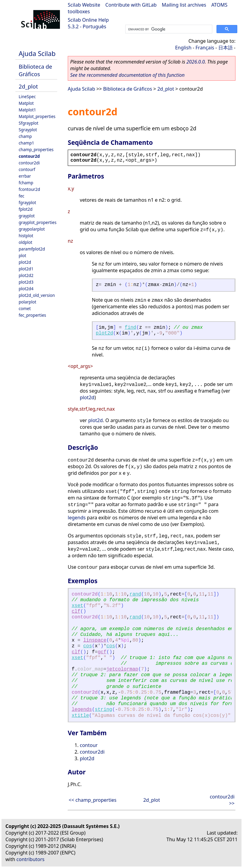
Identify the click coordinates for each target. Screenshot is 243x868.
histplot (26, 236)
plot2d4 (26, 289)
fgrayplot (27, 202)
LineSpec (27, 96)
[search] (168, 29)
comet (25, 308)
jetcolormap (122, 669)
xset (77, 606)
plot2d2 (26, 275)
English (183, 48)
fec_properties (32, 315)
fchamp (26, 183)
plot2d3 (26, 282)
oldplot (25, 242)
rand (135, 594)
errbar (25, 176)
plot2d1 (26, 269)
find (130, 328)
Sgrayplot (28, 130)
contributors (31, 859)
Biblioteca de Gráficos (35, 70)
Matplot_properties (37, 116)
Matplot (26, 103)
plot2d (25, 262)
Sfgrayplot (28, 123)
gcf (102, 652)
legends (77, 518)
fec (22, 196)
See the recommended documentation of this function (127, 75)
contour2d (29, 156)
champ (25, 136)
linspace (95, 640)
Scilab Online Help (88, 20)
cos (87, 646)
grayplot (27, 216)
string (104, 710)
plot (22, 255)
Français (205, 48)
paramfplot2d (32, 249)
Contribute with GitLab (131, 5)
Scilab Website (84, 5)
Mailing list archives (184, 5)
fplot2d (26, 209)
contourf (27, 169)
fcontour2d (29, 189)
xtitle (80, 716)
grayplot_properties (37, 222)
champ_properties (36, 149)
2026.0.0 (196, 62)
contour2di (29, 163)
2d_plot (28, 86)
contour (89, 745)
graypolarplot (32, 229)
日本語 (226, 48)
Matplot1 (27, 110)
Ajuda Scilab (37, 53)
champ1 (26, 143)
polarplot (27, 302)
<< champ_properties (93, 800)
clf (76, 611)
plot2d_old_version (37, 295)
